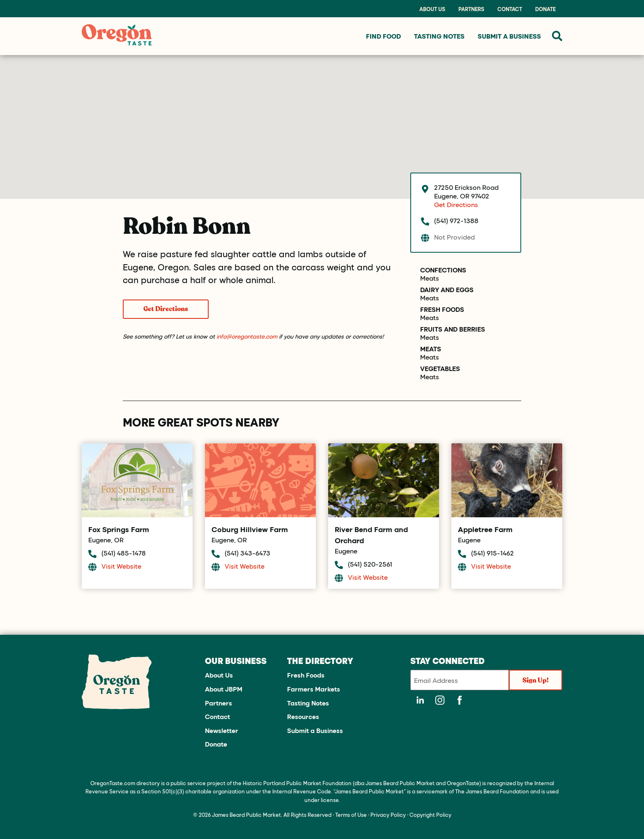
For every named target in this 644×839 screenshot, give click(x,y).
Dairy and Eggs (447, 290)
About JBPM (224, 689)
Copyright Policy (430, 815)
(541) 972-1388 (456, 220)
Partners (471, 9)
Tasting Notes (308, 703)
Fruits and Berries (453, 329)
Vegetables (440, 369)
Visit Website (121, 566)
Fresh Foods (442, 309)
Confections (443, 270)
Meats (430, 278)
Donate (545, 9)
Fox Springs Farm (119, 529)
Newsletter (222, 730)
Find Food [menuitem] (383, 36)
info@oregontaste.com (247, 336)
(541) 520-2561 (370, 564)
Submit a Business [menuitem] (509, 36)
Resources (303, 716)
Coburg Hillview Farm (250, 529)
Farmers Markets (314, 689)
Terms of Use (351, 815)
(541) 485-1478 (124, 553)
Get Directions (166, 309)
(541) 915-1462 (492, 553)
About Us (432, 9)
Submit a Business (315, 730)
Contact (510, 9)
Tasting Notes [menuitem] (439, 36)
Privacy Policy (388, 815)
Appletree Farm (485, 529)
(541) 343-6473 (247, 553)
